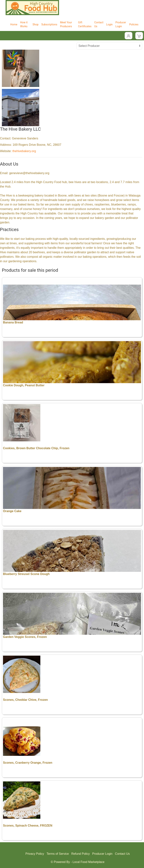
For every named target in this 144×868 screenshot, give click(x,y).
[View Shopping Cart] (139, 36)
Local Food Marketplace (88, 862)
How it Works (24, 24)
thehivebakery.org (24, 151)
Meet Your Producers (66, 24)
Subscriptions (49, 24)
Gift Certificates (85, 24)
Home (14, 24)
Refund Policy (81, 854)
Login (110, 24)
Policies (134, 24)
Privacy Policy (35, 854)
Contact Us (99, 24)
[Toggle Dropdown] (128, 36)
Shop (35, 24)
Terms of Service (58, 854)
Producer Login (121, 24)
